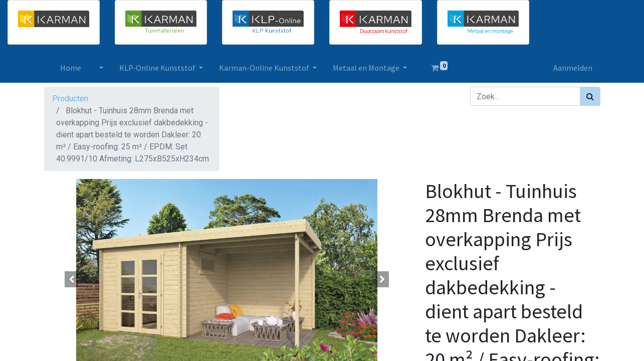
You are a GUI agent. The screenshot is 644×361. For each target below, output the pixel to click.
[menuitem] (71, 68)
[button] (72, 279)
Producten (70, 99)
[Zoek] (590, 96)
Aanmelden (573, 68)
